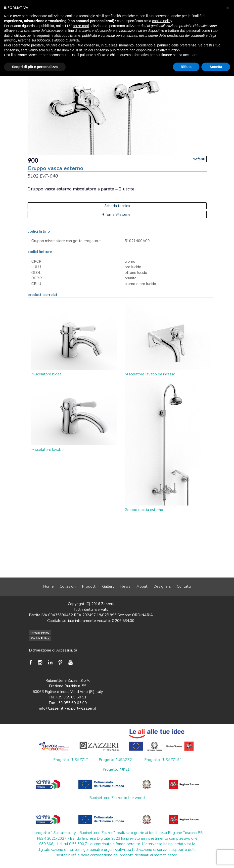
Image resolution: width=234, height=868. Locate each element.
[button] (228, 8)
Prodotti (89, 586)
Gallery (108, 586)
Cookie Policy (40, 638)
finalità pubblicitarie (66, 36)
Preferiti (198, 159)
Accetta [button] (216, 67)
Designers (162, 586)
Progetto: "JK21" (117, 769)
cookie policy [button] (162, 21)
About (142, 586)
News (125, 586)
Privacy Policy (40, 633)
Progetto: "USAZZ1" (70, 760)
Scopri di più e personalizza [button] (35, 67)
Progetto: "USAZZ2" (116, 760)
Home (48, 586)
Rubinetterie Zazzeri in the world (117, 798)
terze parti (81, 26)
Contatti (184, 586)
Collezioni (68, 586)
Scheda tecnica (117, 206)
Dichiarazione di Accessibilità (53, 650)
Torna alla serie (117, 215)
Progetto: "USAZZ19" (163, 760)
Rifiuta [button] (186, 67)
